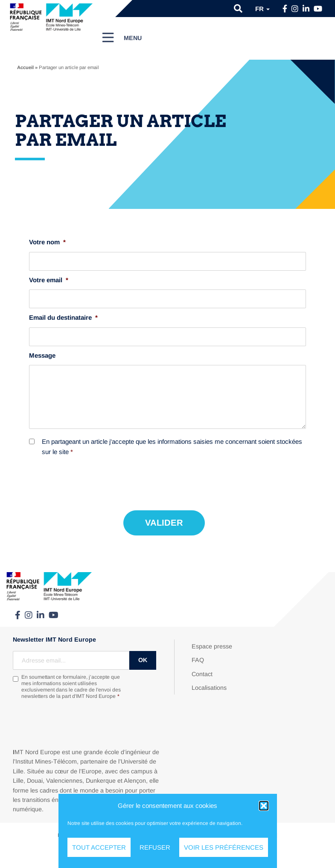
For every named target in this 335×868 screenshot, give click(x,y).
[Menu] (122, 38)
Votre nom (47, 242)
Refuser (155, 847)
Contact (202, 674)
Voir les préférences (224, 847)
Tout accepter (99, 847)
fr (262, 9)
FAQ (198, 660)
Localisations (209, 688)
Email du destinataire (63, 317)
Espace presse (212, 646)
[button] (264, 806)
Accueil (25, 67)
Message (42, 355)
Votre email (49, 280)
